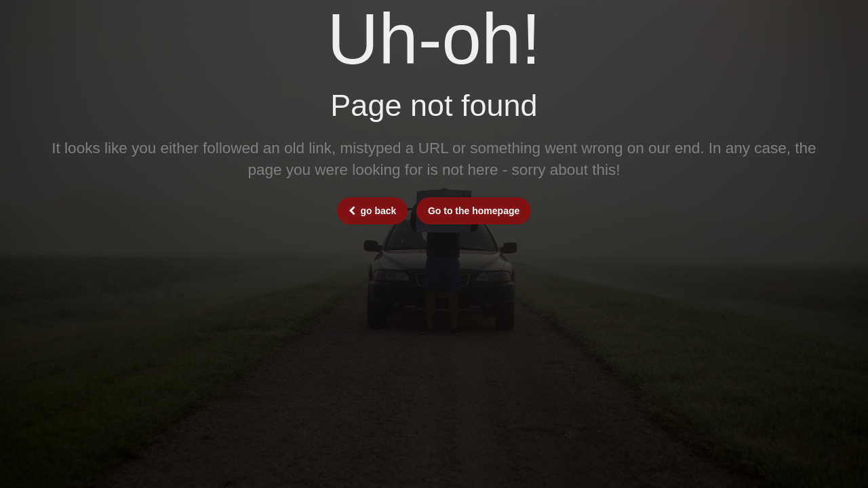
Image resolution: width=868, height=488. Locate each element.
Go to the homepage (474, 211)
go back (373, 211)
